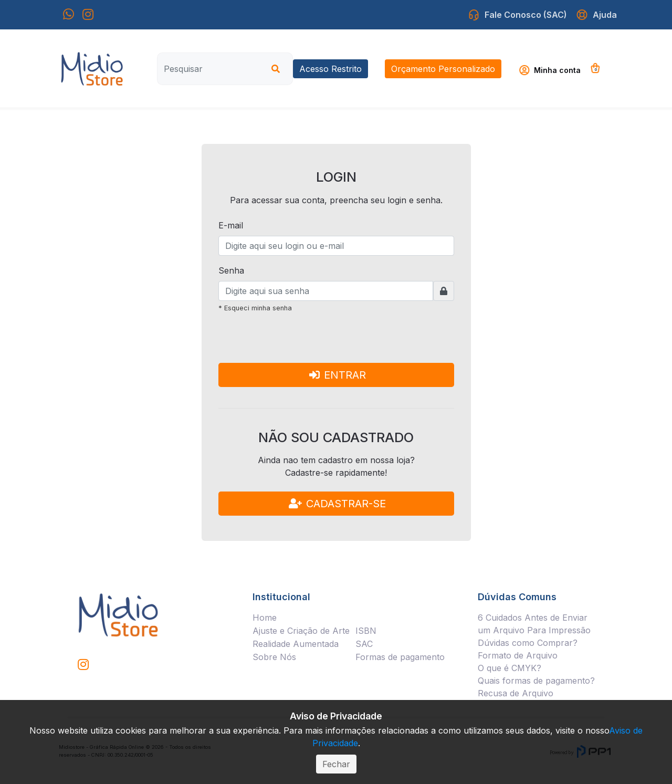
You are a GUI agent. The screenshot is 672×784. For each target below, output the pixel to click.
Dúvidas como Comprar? (528, 643)
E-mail (231, 225)
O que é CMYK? (510, 668)
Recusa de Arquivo (516, 693)
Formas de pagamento (400, 657)
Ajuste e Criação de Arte (301, 631)
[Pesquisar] (209, 69)
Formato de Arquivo (518, 655)
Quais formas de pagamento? (536, 681)
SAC (364, 644)
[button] (554, 70)
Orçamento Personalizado (443, 69)
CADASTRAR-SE (337, 504)
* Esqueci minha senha (255, 308)
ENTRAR (338, 375)
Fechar (336, 764)
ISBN (366, 631)
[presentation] (298, 342)
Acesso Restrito (330, 69)
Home (265, 618)
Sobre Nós (274, 657)
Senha (231, 270)
